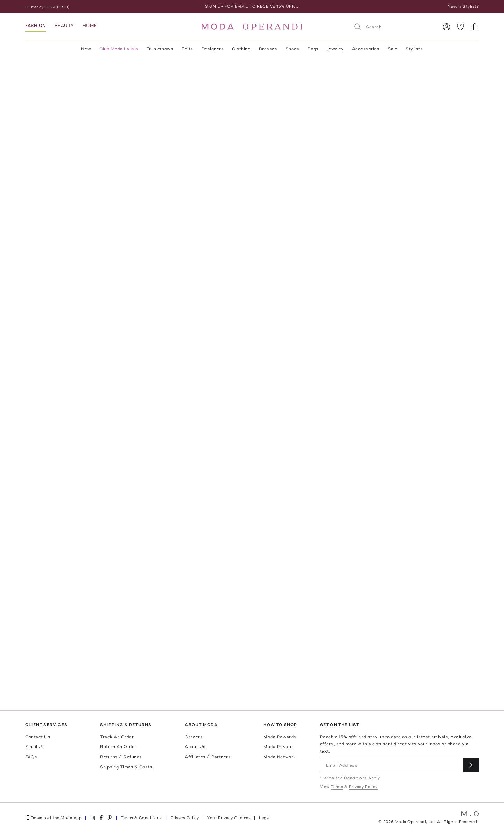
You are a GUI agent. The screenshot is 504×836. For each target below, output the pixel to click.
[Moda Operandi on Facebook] (101, 818)
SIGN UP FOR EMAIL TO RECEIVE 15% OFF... (252, 6)
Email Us (35, 747)
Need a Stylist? (463, 6)
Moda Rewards (280, 737)
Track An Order (117, 737)
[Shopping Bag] (475, 27)
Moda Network (279, 757)
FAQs (31, 757)
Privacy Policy (185, 818)
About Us (195, 747)
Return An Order (118, 747)
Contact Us (38, 737)
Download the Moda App (53, 818)
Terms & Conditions (141, 818)
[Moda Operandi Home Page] (252, 27)
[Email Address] (392, 765)
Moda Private (278, 747)
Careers (194, 737)
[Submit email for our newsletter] (471, 765)
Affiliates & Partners (208, 757)
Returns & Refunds (121, 757)
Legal (264, 818)
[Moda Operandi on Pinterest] (110, 818)
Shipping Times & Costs (126, 767)
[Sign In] (447, 27)
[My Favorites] (461, 27)
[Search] (393, 27)
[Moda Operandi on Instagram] (93, 818)
